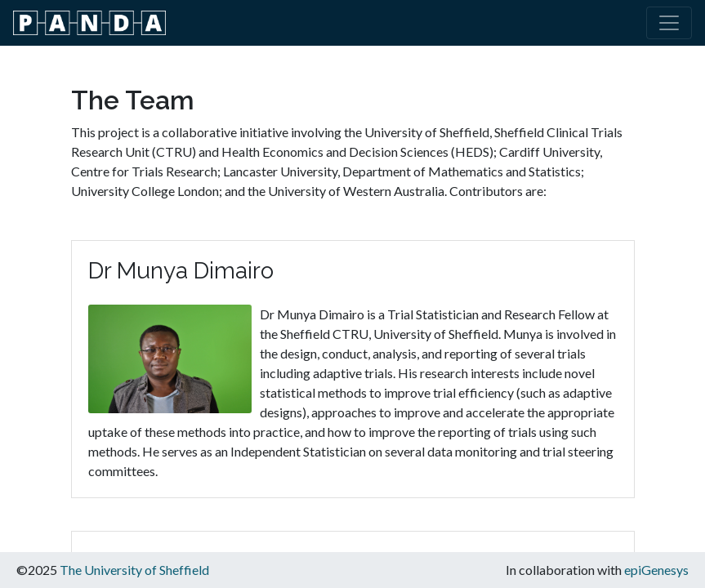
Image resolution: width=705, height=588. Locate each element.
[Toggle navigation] (669, 23)
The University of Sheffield (134, 570)
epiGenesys (656, 570)
